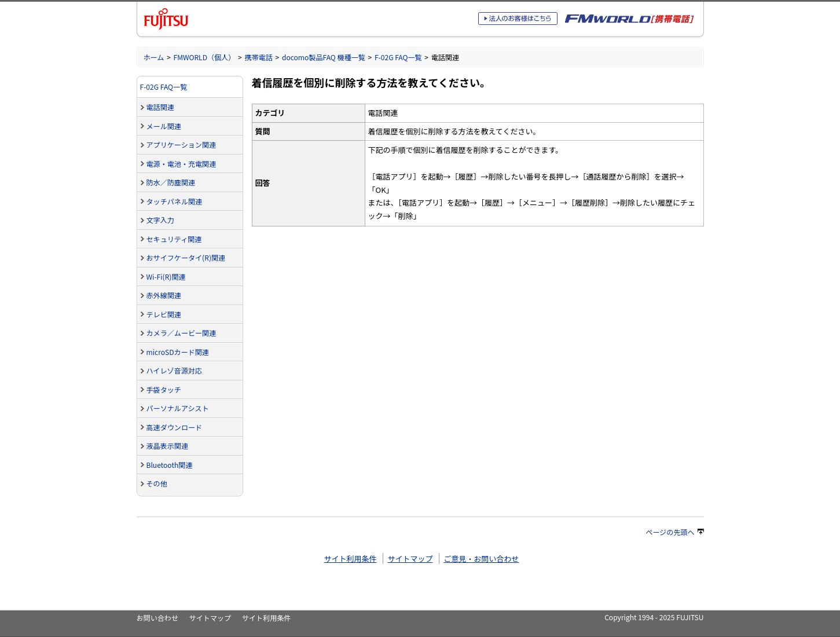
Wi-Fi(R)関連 (166, 277)
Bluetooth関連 (170, 465)
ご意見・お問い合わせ (481, 559)
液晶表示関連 (167, 446)
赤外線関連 (164, 295)
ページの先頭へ (674, 532)
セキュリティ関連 (174, 239)
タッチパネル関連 (175, 201)
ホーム (154, 57)
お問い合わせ (157, 618)
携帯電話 (258, 57)
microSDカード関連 (178, 352)
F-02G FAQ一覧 (398, 57)
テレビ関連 (164, 314)
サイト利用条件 (351, 559)
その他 (157, 483)
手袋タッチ (164, 389)
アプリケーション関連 (181, 144)
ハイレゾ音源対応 (174, 370)
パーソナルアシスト (178, 408)
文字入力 (160, 220)
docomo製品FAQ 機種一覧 (324, 57)
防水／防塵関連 (171, 182)
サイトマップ (410, 559)
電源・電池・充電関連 (181, 164)
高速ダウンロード (175, 427)
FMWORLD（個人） (205, 57)
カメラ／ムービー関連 (181, 333)
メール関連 (164, 126)
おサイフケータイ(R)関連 (186, 257)
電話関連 (160, 107)
